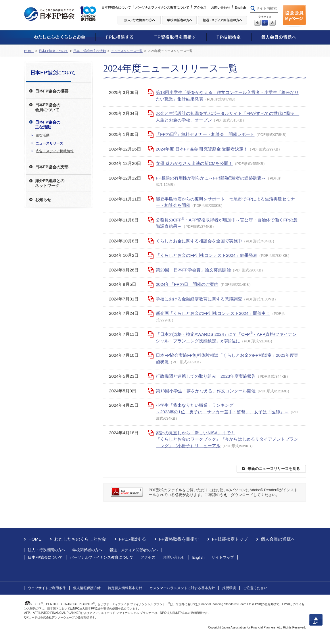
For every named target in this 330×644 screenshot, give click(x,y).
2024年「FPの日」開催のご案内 (187, 284)
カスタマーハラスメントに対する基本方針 (182, 588)
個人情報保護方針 (87, 588)
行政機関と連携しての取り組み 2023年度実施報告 (206, 376)
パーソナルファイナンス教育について (162, 7)
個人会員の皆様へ (278, 539)
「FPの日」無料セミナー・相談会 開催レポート (205, 134)
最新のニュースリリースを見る (274, 469)
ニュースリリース (49, 143)
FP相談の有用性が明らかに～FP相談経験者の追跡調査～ (211, 178)
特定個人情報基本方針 (125, 588)
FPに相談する (133, 539)
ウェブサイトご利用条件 (47, 588)
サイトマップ (223, 557)
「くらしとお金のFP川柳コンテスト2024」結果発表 (207, 255)
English (240, 7)
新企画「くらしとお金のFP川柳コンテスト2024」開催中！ (213, 313)
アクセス (200, 7)
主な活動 (43, 135)
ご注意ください (255, 588)
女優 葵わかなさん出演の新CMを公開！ (194, 163)
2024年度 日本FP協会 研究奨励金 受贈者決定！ (202, 149)
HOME (29, 51)
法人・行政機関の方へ (47, 550)
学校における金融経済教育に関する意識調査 (199, 299)
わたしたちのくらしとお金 (80, 539)
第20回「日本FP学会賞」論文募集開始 (193, 270)
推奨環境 (229, 588)
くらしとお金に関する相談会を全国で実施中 (199, 241)
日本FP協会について (116, 7)
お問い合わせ (220, 7)
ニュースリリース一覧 (127, 51)
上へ (316, 620)
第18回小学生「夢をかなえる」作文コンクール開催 (206, 391)
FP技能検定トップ (230, 539)
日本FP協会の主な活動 (90, 51)
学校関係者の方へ (87, 550)
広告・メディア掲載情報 (55, 151)
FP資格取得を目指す (179, 539)
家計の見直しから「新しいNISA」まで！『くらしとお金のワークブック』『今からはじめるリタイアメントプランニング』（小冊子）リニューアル (227, 439)
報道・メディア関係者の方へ (134, 550)
